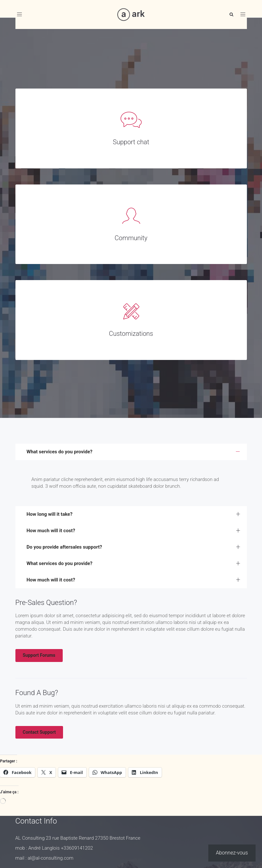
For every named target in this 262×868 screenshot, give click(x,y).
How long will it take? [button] (50, 514)
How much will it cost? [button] (51, 531)
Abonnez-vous (232, 853)
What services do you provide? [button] (60, 452)
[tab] (131, 452)
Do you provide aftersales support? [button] (64, 547)
